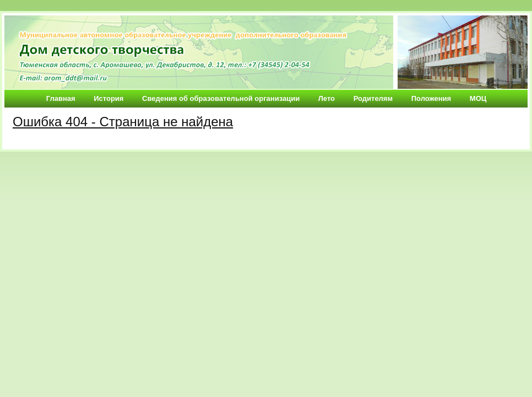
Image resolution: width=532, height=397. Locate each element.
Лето (327, 98)
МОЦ (478, 98)
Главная (61, 98)
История (108, 98)
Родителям (373, 98)
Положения (431, 98)
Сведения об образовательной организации (221, 98)
